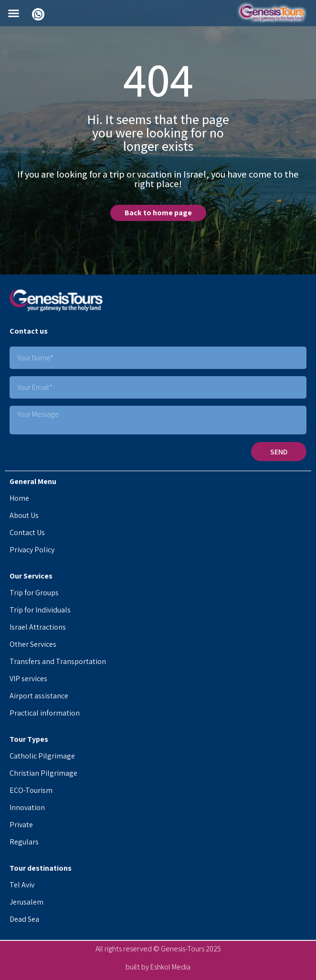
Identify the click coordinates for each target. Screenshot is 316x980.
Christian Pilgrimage (43, 773)
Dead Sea (24, 919)
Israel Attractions (38, 627)
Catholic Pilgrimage (42, 756)
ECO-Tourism (31, 790)
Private (21, 825)
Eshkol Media (170, 967)
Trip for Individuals (40, 610)
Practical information (45, 713)
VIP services (28, 679)
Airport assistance (39, 696)
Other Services (33, 644)
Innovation (27, 807)
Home (19, 498)
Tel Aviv (22, 885)
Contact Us (27, 532)
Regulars (24, 842)
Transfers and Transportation (58, 661)
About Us (24, 515)
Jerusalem (26, 902)
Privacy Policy (32, 550)
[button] (14, 13)
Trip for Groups (34, 593)
